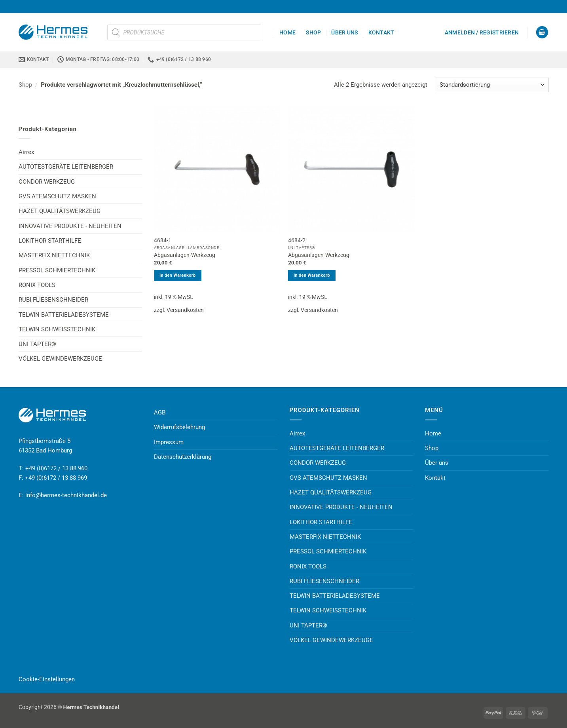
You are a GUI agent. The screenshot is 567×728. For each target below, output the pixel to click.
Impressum (169, 442)
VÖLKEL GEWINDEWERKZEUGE (60, 359)
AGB (160, 412)
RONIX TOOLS (37, 285)
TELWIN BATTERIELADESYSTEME (64, 315)
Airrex (26, 152)
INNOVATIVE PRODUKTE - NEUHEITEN (70, 226)
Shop (313, 32)
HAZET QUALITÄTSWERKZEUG (60, 211)
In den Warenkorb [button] (178, 275)
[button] (482, 32)
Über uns (344, 32)
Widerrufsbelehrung (179, 427)
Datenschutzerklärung (183, 457)
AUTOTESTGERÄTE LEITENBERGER (66, 167)
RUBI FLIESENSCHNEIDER (53, 300)
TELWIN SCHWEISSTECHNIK (57, 329)
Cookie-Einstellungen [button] (47, 679)
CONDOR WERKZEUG (47, 182)
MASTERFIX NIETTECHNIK (54, 255)
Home (287, 32)
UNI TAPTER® (37, 344)
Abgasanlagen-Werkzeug (185, 255)
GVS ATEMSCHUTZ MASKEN (57, 196)
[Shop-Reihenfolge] (492, 85)
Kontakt (381, 32)
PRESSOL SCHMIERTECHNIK (57, 270)
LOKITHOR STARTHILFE (50, 241)
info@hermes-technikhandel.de (66, 495)
